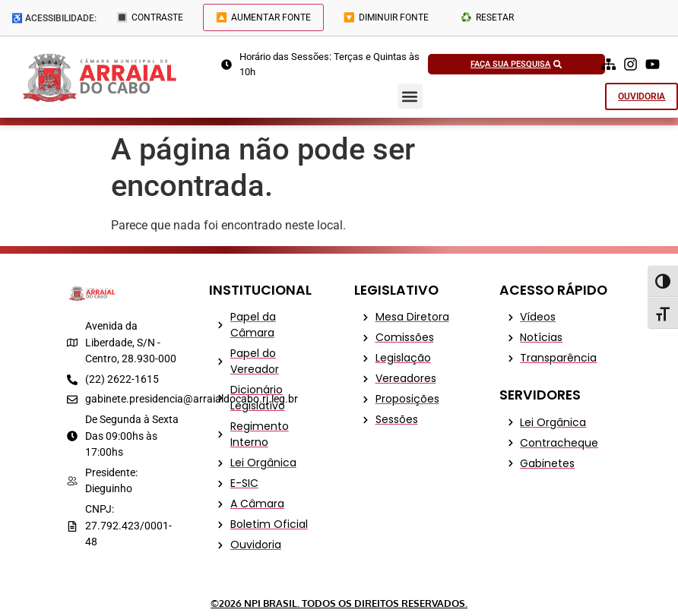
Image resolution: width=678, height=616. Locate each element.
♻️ (487, 17)
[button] (410, 96)
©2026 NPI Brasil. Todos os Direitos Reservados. (339, 603)
